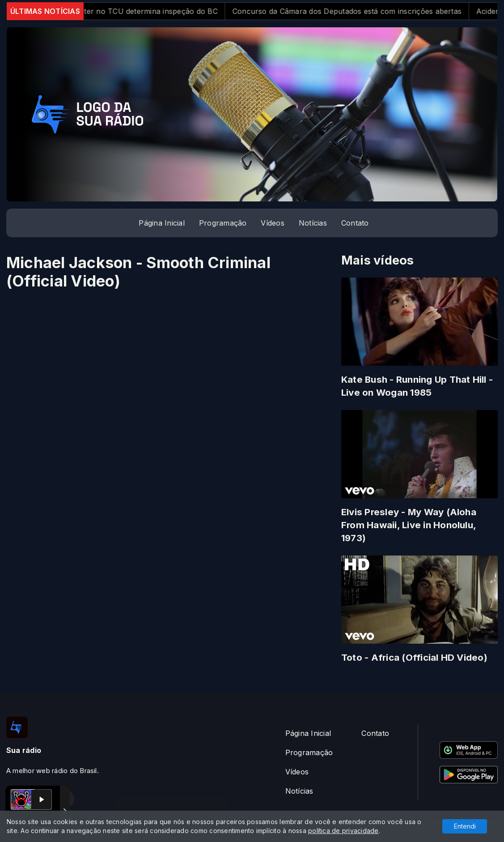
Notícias (313, 223)
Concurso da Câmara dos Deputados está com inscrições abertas (355, 11)
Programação (223, 223)
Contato (355, 223)
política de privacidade (343, 831)
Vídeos (272, 223)
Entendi (465, 826)
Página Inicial (161, 223)
